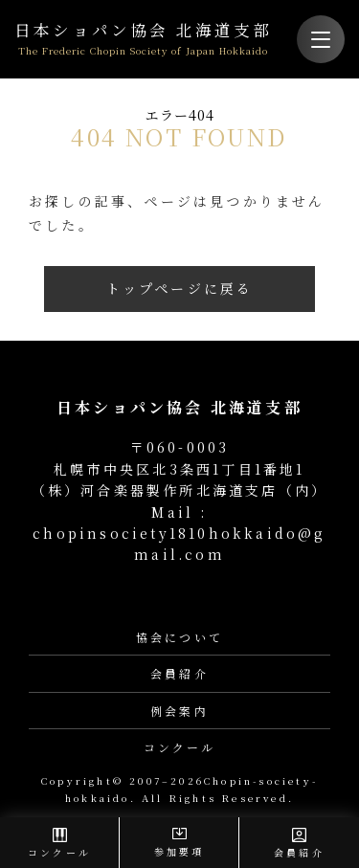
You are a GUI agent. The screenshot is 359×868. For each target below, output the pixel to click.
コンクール (180, 747)
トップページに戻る (180, 288)
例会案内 (179, 711)
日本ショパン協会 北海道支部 (144, 39)
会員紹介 (179, 673)
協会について (179, 637)
